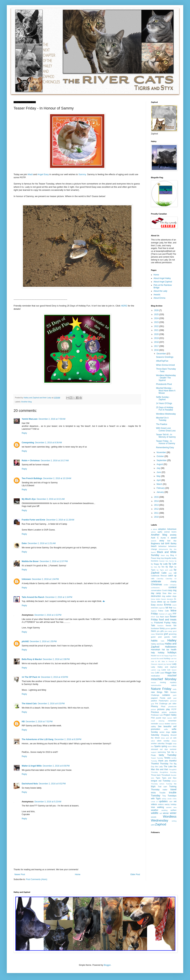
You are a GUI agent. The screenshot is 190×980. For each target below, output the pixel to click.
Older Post (135, 874)
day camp (156, 593)
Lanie (164, 670)
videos (154, 804)
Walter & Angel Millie (32, 766)
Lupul (162, 673)
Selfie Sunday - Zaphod (163, 398)
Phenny (154, 706)
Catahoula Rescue (159, 576)
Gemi (153, 631)
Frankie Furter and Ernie (34, 520)
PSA (153, 718)
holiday (161, 653)
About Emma (159, 298)
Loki (157, 673)
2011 (157, 513)
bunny (172, 561)
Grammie (159, 634)
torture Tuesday (166, 784)
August (160, 464)
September (162, 460)
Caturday (160, 579)
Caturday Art (171, 579)
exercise (154, 608)
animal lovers (170, 532)
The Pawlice (162, 424)
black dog (165, 555)
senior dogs (165, 732)
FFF (175, 614)
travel (173, 789)
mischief (172, 676)
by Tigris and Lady (165, 570)
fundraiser (155, 628)
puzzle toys (161, 718)
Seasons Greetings (165, 357)
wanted (169, 807)
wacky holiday (170, 804)
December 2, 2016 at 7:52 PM (39, 722)
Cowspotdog (28, 443)
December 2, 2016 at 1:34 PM (59, 597)
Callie (164, 573)
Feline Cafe (164, 611)
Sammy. (83, 174)
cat (175, 573)
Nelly (175, 689)
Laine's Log (156, 670)
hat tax (165, 650)
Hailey (172, 640)
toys (153, 786)
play (168, 709)
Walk (153, 807)
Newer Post (20, 874)
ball (163, 544)
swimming (162, 752)
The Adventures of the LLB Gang (38, 739)
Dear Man (167, 593)
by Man (154, 567)
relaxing (161, 721)
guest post (156, 637)
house (153, 656)
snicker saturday (158, 743)
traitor (165, 790)
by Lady (164, 564)
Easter (173, 602)
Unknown (26, 579)
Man (174, 673)
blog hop (160, 558)
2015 (157, 497)
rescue (161, 724)
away (162, 541)
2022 (157, 326)
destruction (156, 596)
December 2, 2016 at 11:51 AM (42, 543)
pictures (161, 709)
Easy (153, 605)
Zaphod (161, 824)
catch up (172, 576)
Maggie (168, 673)
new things (157, 692)
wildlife (155, 813)
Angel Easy (43, 174)
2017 (157, 346)
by (176, 561)
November (162, 452)
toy (175, 784)
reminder (155, 724)
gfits (158, 631)
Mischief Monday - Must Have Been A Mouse (166, 391)
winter (173, 813)
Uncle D (154, 802)
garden (174, 628)
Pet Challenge (161, 704)
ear (168, 602)
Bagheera (155, 544)
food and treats (168, 620)
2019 (157, 338)
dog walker (167, 596)
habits (154, 641)
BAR (167, 544)
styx (166, 749)
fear (171, 608)
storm (170, 746)
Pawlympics (164, 701)
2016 (157, 350)
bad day (172, 541)
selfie (166, 729)
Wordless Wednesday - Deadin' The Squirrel (166, 378)
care (170, 573)
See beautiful (165, 726)
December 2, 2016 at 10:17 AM (55, 461)
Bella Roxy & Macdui (32, 659)
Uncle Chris (172, 799)
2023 (157, 322)
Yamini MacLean (30, 419)
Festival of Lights (165, 614)
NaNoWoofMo (156, 685)
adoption (162, 529)
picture (153, 709)
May (159, 476)
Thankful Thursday (160, 764)
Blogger (107, 965)
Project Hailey (170, 715)
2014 (157, 501)
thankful (173, 761)
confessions (155, 588)
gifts (162, 631)
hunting (167, 658)
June (159, 472)
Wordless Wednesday (166, 414)
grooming (173, 634)
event (174, 605)
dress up (161, 602)
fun (175, 626)
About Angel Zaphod (163, 282)
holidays (172, 652)
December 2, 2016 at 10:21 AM (51, 499)
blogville (168, 558)
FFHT (153, 617)
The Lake (168, 767)
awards (154, 541)
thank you (163, 761)
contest (173, 587)
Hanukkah (156, 650)
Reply (24, 433)
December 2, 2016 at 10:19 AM (57, 478)
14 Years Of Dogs (164, 403)
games (168, 628)
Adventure (172, 529)
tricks (153, 793)
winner (166, 813)
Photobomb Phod (164, 384)
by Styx (169, 567)
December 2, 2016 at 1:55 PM (43, 641)
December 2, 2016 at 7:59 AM (52, 419)
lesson (174, 670)
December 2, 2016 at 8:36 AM (49, 443)
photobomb (172, 707)
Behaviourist (163, 549)
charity (173, 582)
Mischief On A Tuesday (162, 419)
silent (153, 741)
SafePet (174, 724)
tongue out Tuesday (161, 781)
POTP (174, 709)
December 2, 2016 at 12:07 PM (54, 561)
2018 (157, 342)
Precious (155, 712)
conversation (156, 590)
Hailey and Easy (158, 644)
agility (160, 532)
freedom (160, 626)
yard (153, 825)
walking (160, 807)
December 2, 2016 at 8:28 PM (68, 739)
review (167, 724)
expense (162, 608)
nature (174, 685)
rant (175, 718)
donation (170, 599)
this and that (162, 769)
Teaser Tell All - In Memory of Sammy (166, 436)
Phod (163, 706)
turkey (164, 799)
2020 (157, 334)
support (154, 752)
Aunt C (155, 538)
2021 (157, 330)
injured (160, 664)
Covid (164, 590)
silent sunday (163, 741)
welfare (173, 810)
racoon (170, 718)
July (159, 468)
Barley (174, 544)
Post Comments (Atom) (37, 879)
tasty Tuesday (168, 755)
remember (172, 721)
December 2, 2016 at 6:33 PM (51, 704)
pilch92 (25, 641)
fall (167, 608)
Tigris (158, 778)
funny (162, 628)
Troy (164, 796)
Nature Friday (161, 689)
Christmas (156, 584)
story (174, 746)
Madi (30, 174)
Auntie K (165, 538)
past (175, 698)
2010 (157, 517)
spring (164, 746)
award (174, 538)
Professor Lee (157, 715)
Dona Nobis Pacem (158, 599)
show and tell (167, 738)
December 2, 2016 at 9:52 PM (52, 784)
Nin (166, 692)
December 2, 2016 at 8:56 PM (56, 766)
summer (173, 749)
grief (166, 634)
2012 (157, 509)
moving (163, 682)
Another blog (26, 402)
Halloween (171, 647)
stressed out (157, 749)
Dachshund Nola (30, 784)
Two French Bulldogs (32, 478)
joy (165, 664)
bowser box (164, 561)
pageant (154, 698)
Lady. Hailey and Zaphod (164, 667)
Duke (24, 543)
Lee (169, 670)
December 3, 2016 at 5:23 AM (48, 802)
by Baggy (155, 564)
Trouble (162, 793)
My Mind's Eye (29, 499)
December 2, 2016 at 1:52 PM (48, 615)
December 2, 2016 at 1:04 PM (45, 579)
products (173, 712)
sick (175, 738)
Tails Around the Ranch (33, 597)
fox (152, 623)
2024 (157, 318)
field (158, 617)
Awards (157, 295)
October (160, 456)
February (161, 488)
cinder (166, 585)
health (174, 650)
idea (163, 661)
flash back (165, 617)
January (160, 492)
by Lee (173, 564)
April (159, 480)
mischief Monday (164, 679)
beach (154, 546)
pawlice (154, 701)
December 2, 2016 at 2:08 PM (56, 659)
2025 (157, 314)
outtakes (166, 695)
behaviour (162, 546)
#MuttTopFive (162, 361)
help (153, 653)
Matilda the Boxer (30, 561)
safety (153, 726)
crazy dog (172, 590)
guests (167, 637)
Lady (174, 664)
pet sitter (173, 704)
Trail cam (162, 787)
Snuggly (169, 743)
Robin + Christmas (31, 461)
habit (174, 637)
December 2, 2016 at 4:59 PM (54, 677)
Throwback (166, 775)
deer (175, 593)
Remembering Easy (165, 447)
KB (23, 722)
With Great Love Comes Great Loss (166, 429)
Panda (163, 698)
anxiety (173, 535)
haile (163, 641)
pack (175, 695)
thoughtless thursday (168, 772)
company (173, 585)
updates (163, 801)
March (160, 484)
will (161, 813)
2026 (157, 310)
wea (175, 807)
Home (78, 874)
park (169, 698)
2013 (157, 505)
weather (155, 810)
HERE (124, 306)
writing (174, 821)
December (162, 354)
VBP (171, 802)
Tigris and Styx (169, 778)
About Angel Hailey (162, 278)
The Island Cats (29, 704)
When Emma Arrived (165, 365)
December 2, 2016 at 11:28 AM (60, 520)
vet (175, 801)
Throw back (156, 775)
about (155, 529)
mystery (173, 682)
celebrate (156, 581)
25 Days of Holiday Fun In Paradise (165, 409)
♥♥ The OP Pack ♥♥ (31, 677)
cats (153, 578)
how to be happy (163, 656)
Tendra (167, 758)
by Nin (161, 567)
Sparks (157, 746)
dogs (174, 596)
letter (153, 673)
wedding (164, 810)
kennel (169, 664)
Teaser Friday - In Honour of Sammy (166, 442)
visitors (161, 804)
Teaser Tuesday (157, 758)
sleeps (174, 741)
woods (154, 817)
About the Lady (160, 291)
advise (153, 532)
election (160, 605)
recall (153, 721)
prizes (164, 712)
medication (155, 676)
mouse (153, 682)
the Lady (159, 767)
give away (168, 631)
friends (168, 626)
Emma (168, 605)
